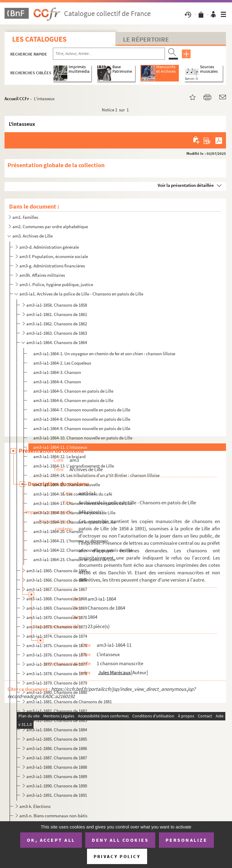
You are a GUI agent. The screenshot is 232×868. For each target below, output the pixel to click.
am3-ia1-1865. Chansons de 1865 (57, 571)
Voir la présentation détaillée (186, 185)
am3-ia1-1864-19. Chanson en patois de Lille (74, 522)
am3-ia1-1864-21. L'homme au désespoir (71, 541)
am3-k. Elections (35, 806)
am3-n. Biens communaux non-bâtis (53, 816)
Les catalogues (39, 39)
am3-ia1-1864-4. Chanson (57, 382)
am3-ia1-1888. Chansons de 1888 (57, 767)
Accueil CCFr (17, 99)
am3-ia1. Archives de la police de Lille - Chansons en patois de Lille (81, 294)
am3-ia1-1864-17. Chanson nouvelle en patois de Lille (83, 503)
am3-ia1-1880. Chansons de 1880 (57, 692)
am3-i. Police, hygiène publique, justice (56, 284)
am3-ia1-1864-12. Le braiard (59, 456)
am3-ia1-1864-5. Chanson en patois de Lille (73, 391)
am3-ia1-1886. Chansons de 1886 (57, 748)
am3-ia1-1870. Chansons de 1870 (57, 617)
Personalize (187, 840)
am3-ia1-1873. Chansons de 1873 (57, 627)
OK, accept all (51, 840)
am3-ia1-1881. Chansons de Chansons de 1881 (69, 702)
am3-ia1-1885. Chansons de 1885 (57, 739)
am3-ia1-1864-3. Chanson (57, 372)
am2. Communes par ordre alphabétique (50, 227)
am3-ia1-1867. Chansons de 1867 (57, 589)
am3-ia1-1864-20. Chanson (58, 531)
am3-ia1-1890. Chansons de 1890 (57, 786)
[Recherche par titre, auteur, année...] (109, 54)
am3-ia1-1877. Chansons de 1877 (57, 664)
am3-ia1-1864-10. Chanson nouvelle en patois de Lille (83, 438)
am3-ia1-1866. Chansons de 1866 (57, 580)
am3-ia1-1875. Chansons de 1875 (57, 645)
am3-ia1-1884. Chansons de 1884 (57, 730)
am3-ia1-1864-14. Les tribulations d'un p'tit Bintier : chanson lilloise (96, 475)
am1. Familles (25, 217)
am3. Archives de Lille (32, 236)
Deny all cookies (120, 840)
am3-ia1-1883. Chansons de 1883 (57, 720)
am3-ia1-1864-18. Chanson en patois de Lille (74, 513)
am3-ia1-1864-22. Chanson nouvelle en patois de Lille (83, 550)
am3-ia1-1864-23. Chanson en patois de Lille (74, 559)
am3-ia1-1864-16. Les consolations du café (73, 494)
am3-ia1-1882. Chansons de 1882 (57, 711)
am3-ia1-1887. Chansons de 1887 (57, 758)
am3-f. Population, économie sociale (54, 256)
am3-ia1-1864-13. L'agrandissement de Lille (74, 466)
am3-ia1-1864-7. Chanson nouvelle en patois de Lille (82, 410)
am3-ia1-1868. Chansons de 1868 (57, 599)
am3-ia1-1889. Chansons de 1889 (57, 776)
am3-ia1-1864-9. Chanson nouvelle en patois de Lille (82, 428)
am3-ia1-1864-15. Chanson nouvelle (67, 485)
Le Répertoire (146, 39)
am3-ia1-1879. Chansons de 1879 (57, 683)
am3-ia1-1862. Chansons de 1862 (57, 324)
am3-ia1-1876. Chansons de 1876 (57, 655)
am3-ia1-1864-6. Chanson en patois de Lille (73, 400)
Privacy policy (117, 856)
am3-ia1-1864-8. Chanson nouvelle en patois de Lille (82, 419)
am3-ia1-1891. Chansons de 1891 (57, 795)
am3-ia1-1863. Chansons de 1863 (57, 333)
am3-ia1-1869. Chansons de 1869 (57, 608)
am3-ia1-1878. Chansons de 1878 (57, 673)
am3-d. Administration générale (49, 247)
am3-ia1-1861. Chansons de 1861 (57, 314)
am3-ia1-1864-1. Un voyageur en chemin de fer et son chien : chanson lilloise (104, 354)
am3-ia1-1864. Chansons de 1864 (57, 342)
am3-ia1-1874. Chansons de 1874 (57, 636)
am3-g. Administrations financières (52, 266)
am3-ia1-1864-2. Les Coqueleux (62, 363)
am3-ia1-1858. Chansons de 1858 (57, 305)
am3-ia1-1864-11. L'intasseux (60, 447)
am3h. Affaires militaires (42, 275)
